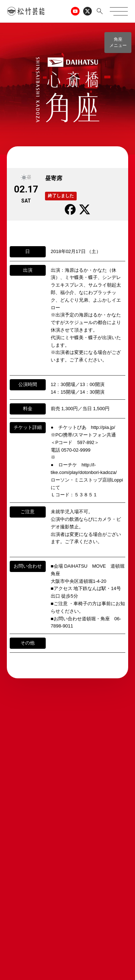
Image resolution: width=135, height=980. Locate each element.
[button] (118, 43)
